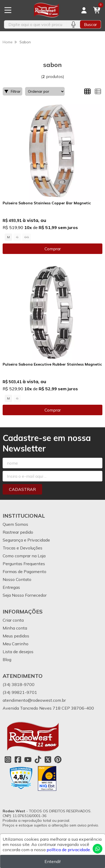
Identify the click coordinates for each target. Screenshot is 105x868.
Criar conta (13, 620)
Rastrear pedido (18, 532)
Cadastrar (22, 489)
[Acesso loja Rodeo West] (84, 10)
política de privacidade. (69, 850)
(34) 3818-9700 (19, 684)
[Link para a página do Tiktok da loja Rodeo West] (38, 760)
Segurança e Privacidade (26, 540)
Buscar (90, 24)
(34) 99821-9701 (20, 692)
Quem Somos (15, 524)
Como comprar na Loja (24, 556)
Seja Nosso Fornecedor (25, 595)
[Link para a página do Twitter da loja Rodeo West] (48, 760)
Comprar (53, 249)
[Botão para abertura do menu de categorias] (8, 10)
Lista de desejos (18, 652)
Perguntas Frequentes (24, 564)
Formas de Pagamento (24, 571)
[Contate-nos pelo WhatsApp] (97, 849)
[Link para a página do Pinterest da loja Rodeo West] (58, 760)
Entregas (11, 587)
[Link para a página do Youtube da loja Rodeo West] (28, 760)
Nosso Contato (17, 579)
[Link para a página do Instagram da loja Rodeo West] (8, 760)
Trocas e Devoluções (22, 548)
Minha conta (15, 628)
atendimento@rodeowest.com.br (34, 700)
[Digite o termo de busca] (35, 24)
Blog (7, 659)
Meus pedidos (16, 636)
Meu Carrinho (16, 644)
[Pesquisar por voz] (73, 24)
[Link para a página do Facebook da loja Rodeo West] (18, 760)
